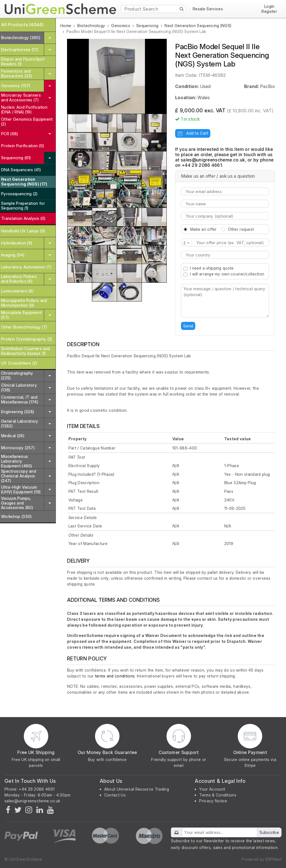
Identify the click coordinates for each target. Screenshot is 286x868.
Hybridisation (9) (17, 243)
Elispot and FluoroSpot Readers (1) (23, 61)
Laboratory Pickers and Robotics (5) (19, 279)
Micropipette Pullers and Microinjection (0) (24, 303)
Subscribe (269, 832)
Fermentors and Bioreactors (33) (17, 73)
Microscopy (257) (18, 448)
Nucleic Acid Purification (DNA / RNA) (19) (24, 110)
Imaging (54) (13, 255)
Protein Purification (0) (23, 146)
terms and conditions (115, 676)
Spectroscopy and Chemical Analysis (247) (19, 476)
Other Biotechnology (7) (24, 327)
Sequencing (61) (16, 158)
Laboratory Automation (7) (26, 267)
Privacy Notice (213, 801)
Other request (241, 229)
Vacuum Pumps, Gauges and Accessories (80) (17, 503)
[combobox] (225, 255)
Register (269, 11)
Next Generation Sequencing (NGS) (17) (24, 182)
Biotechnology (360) (21, 38)
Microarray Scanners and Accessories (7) (21, 97)
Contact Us (115, 795)
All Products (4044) (22, 25)
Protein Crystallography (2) (27, 339)
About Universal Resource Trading (137, 789)
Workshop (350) (16, 516)
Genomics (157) (16, 86)
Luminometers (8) (17, 291)
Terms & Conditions (218, 795)
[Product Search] (153, 9)
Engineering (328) (18, 412)
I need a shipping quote (212, 268)
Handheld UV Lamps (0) (23, 231)
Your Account (212, 789)
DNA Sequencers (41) (21, 170)
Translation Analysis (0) (23, 218)
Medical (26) (13, 436)
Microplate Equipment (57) (22, 315)
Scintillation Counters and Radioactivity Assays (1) (26, 351)
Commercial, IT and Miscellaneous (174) (20, 399)
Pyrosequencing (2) (19, 194)
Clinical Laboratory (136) (19, 387)
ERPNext (273, 859)
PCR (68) (10, 134)
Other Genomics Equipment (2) (27, 122)
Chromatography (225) (17, 375)
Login (269, 7)
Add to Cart (193, 133)
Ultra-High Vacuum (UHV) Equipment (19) (21, 489)
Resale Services (208, 9)
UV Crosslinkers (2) (19, 363)
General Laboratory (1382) (20, 424)
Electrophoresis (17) (20, 50)
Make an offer (203, 229)
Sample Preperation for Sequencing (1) (23, 206)
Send (188, 326)
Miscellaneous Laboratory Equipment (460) (17, 461)
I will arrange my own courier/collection (227, 274)
